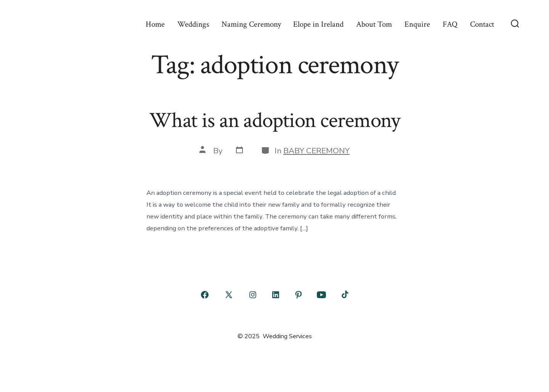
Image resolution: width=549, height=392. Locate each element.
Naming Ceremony (251, 24)
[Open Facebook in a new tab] (205, 295)
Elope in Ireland (318, 24)
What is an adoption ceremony (274, 120)
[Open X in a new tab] (229, 295)
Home (155, 24)
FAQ (450, 24)
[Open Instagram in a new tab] (253, 295)
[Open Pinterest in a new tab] (299, 295)
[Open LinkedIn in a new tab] (276, 295)
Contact (482, 24)
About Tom (374, 24)
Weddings (193, 24)
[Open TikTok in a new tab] (344, 295)
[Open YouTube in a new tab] (321, 295)
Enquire (417, 24)
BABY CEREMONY (316, 151)
